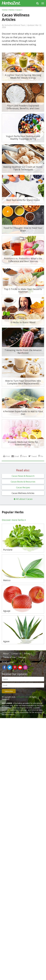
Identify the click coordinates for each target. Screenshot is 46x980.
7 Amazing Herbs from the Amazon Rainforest (23, 352)
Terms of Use (9, 657)
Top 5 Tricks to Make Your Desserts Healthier (23, 290)
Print (8, 456)
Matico (7, 580)
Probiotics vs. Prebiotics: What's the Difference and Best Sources (23, 260)
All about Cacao (24, 499)
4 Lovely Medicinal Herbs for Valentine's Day (23, 443)
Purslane (8, 550)
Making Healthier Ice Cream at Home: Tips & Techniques (23, 168)
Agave (6, 641)
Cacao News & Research (23, 476)
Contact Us (16, 654)
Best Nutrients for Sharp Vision (23, 200)
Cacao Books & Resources (23, 482)
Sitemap (22, 657)
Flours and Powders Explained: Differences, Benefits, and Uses (23, 107)
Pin (42, 456)
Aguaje (7, 611)
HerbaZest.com (22, 697)
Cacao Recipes (23, 487)
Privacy (27, 654)
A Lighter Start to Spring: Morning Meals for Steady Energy (23, 76)
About (6, 654)
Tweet (34, 456)
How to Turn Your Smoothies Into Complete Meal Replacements (23, 382)
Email (17, 456)
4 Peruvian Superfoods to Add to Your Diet (23, 413)
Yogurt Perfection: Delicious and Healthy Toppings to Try (23, 138)
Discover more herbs (13, 520)
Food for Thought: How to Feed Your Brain (23, 229)
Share (24, 456)
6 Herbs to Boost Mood (23, 322)
